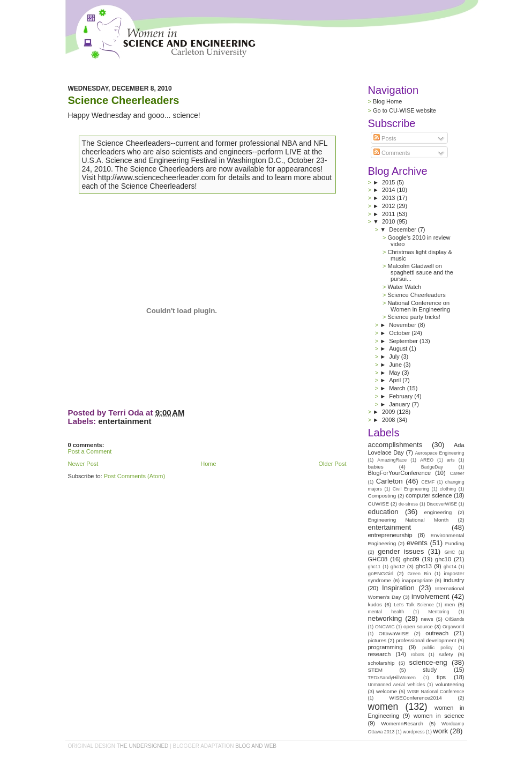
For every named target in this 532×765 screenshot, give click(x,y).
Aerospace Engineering (439, 453)
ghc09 (411, 559)
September (404, 341)
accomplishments (395, 445)
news (427, 619)
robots (417, 655)
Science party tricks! (414, 317)
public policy (437, 648)
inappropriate (417, 580)
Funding (455, 543)
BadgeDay (432, 467)
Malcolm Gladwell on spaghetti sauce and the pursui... (420, 272)
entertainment (125, 421)
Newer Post (83, 464)
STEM (375, 670)
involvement (430, 596)
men (450, 604)
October (400, 333)
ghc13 (424, 566)
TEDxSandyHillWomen (392, 678)
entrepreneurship (390, 535)
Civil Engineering (411, 489)
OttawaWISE (394, 633)
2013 (389, 198)
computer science (429, 495)
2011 (389, 214)
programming (385, 647)
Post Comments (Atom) (134, 476)
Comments (392, 153)
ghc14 (450, 567)
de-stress (408, 504)
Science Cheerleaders (124, 100)
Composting (382, 496)
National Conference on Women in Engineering (419, 306)
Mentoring (439, 612)
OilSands (455, 619)
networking (385, 618)
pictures (377, 640)
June (396, 365)
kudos (375, 604)
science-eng (428, 662)
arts (451, 460)
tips (441, 677)
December (403, 229)
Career (457, 473)
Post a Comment (90, 451)
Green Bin (419, 574)
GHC (450, 552)
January (400, 404)
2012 (389, 206)
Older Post (333, 464)
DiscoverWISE (442, 504)
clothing (448, 489)
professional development (426, 640)
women (383, 707)
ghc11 (374, 567)
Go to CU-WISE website (404, 110)
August (399, 348)
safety (446, 654)
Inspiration (398, 588)
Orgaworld (454, 627)
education (383, 512)
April (396, 380)
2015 (389, 182)
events (417, 543)
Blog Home (387, 101)
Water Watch (404, 287)
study (430, 670)
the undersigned (143, 746)
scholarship (381, 663)
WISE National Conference (436, 692)
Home (208, 464)
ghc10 (443, 559)
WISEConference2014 (416, 698)
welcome (387, 691)
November (403, 325)
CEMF (428, 482)
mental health (386, 612)
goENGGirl (381, 573)
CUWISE (379, 504)
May (395, 373)
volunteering (450, 684)
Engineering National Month (409, 520)
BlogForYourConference (400, 473)
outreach (437, 633)
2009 (389, 412)
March (398, 388)
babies (376, 467)
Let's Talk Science (414, 605)
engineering (438, 512)
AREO (427, 460)
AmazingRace (392, 460)
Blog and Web (256, 746)
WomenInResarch (402, 723)
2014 (389, 190)
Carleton (389, 481)
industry (454, 580)
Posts (385, 138)
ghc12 (398, 566)
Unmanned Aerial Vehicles (397, 685)
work (440, 731)
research (380, 654)
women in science (439, 716)
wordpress (414, 732)
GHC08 (378, 559)
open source (418, 626)
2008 (389, 420)
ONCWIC (385, 627)
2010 (389, 221)
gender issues (401, 551)
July (395, 356)
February (402, 396)
